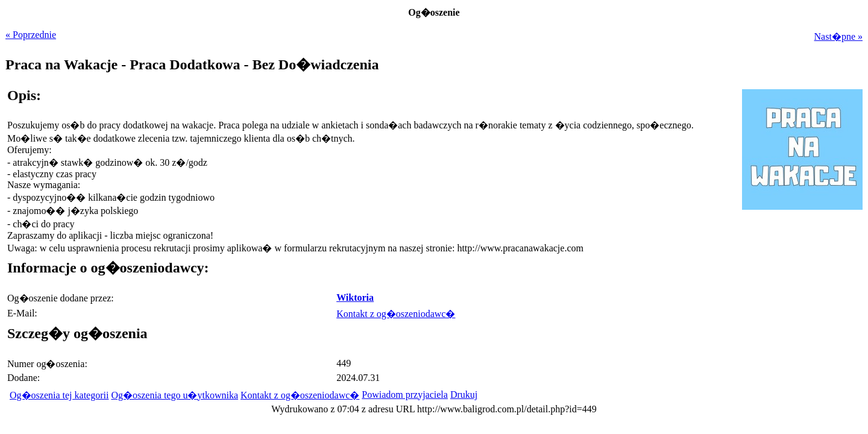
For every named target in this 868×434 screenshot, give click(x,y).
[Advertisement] (787, 296)
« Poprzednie (31, 35)
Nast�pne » (838, 36)
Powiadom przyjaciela (405, 395)
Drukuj (464, 395)
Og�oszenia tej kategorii (59, 395)
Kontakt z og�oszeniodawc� (396, 314)
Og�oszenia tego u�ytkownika (175, 395)
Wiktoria (355, 297)
